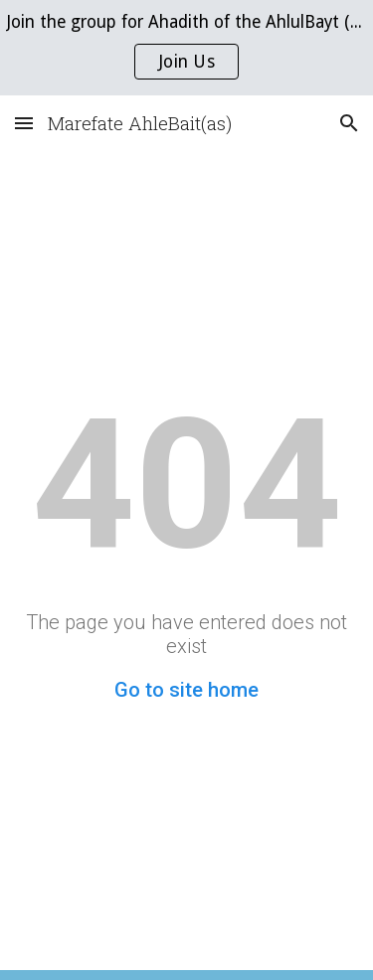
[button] (24, 123)
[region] (186, 48)
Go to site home (186, 690)
